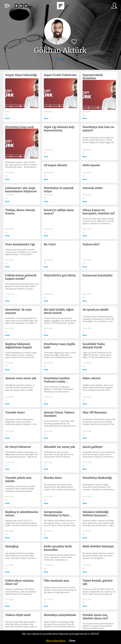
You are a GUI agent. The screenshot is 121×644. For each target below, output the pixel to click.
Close (72, 641)
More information (56, 641)
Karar (60, 59)
